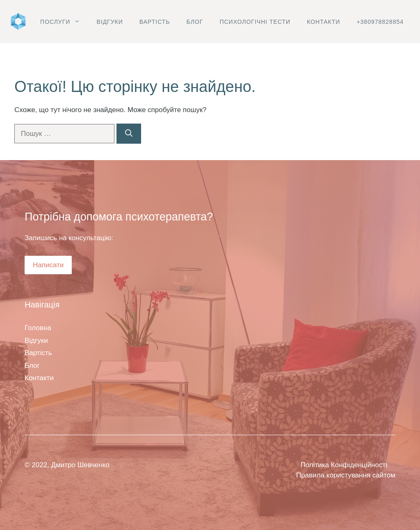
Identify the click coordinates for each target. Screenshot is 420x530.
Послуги (64, 22)
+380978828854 (380, 22)
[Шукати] (129, 134)
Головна (38, 328)
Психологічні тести (255, 22)
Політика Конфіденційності (344, 465)
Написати (48, 265)
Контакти (323, 22)
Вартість (155, 22)
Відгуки (110, 22)
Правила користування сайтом (346, 475)
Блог (195, 22)
